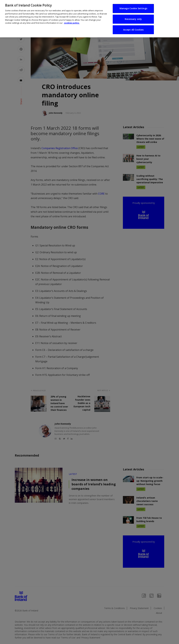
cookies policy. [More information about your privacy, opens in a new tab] (72, 19)
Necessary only (133, 15)
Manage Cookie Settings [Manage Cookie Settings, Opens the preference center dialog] (133, 5)
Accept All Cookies (133, 26)
